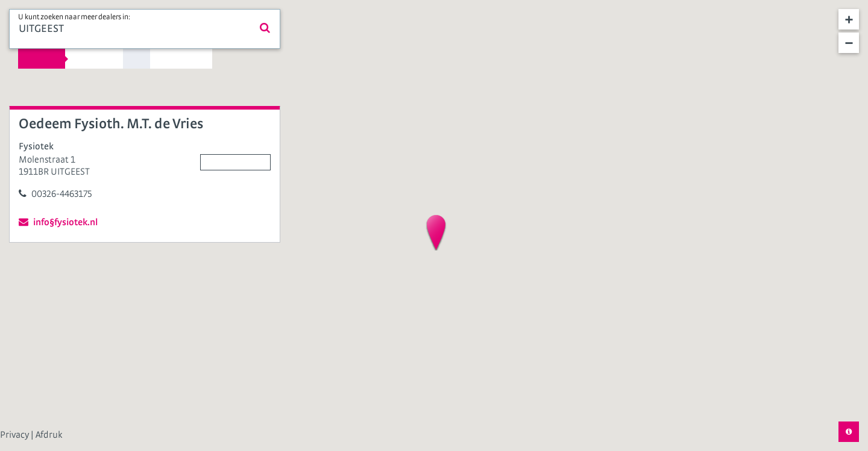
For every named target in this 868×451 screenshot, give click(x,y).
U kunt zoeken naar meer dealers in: (74, 17)
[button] (436, 232)
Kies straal (42, 59)
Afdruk (49, 435)
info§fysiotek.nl (58, 222)
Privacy (15, 435)
